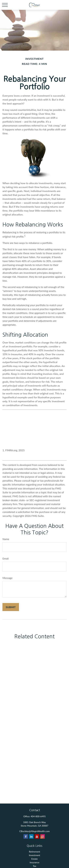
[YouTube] (37, 836)
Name (6, 539)
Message (8, 578)
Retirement (34, 852)
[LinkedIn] (31, 836)
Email (6, 558)
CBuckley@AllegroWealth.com (34, 831)
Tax (35, 866)
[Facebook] (26, 836)
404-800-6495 (38, 816)
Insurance (34, 862)
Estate (34, 859)
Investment (35, 855)
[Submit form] (11, 607)
